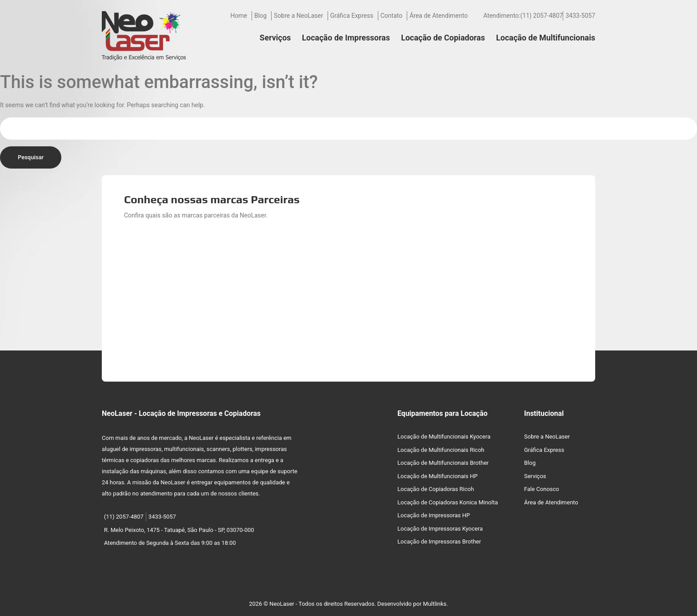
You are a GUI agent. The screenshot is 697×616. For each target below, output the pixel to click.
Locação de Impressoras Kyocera (440, 529)
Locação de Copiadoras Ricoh (436, 489)
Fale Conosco (542, 489)
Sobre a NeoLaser (298, 16)
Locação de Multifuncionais (546, 38)
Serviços (275, 38)
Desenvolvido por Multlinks (412, 604)
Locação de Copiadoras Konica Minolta (448, 502)
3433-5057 (580, 16)
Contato (391, 16)
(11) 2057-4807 (541, 16)
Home (239, 16)
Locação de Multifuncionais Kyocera (444, 437)
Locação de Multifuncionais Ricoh (441, 450)
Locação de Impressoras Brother (439, 542)
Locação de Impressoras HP (434, 515)
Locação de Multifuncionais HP (437, 476)
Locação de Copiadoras (443, 38)
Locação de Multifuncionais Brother (443, 463)
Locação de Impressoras (346, 38)
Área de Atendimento (439, 16)
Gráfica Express (352, 16)
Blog (260, 16)
